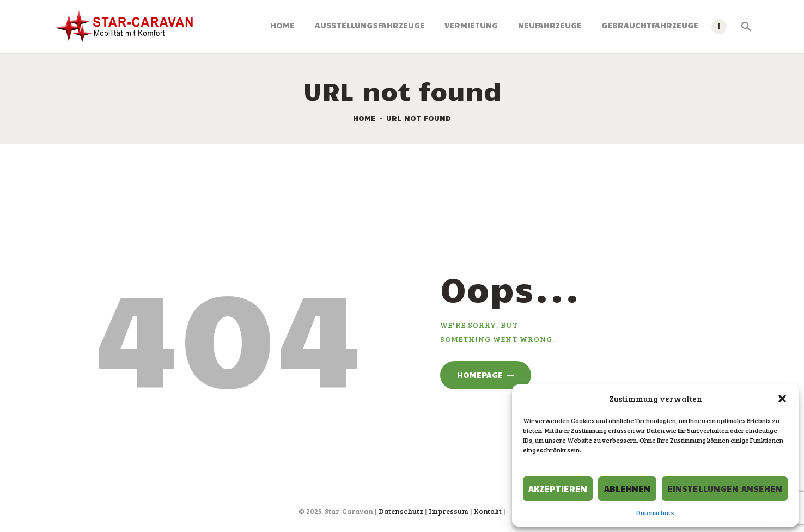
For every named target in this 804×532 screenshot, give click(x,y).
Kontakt (488, 511)
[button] (782, 399)
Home (364, 118)
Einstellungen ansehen (725, 488)
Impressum (449, 511)
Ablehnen (627, 488)
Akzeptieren (558, 488)
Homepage (480, 375)
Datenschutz (655, 512)
